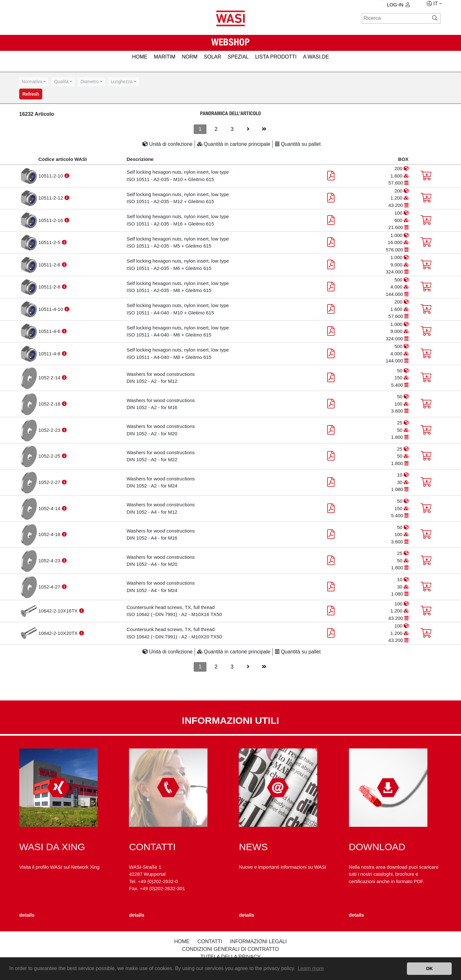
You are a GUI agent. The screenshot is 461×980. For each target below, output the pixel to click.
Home (182, 941)
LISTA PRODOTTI (276, 57)
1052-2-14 (50, 378)
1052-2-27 (50, 482)
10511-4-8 (50, 354)
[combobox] (34, 82)
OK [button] (429, 968)
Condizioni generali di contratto (231, 949)
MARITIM (165, 57)
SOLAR (213, 57)
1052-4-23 (50, 561)
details (27, 915)
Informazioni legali (259, 941)
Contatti (210, 941)
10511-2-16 (51, 220)
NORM (190, 57)
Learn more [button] (311, 968)
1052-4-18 (50, 534)
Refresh (31, 94)
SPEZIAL (238, 57)
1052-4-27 (50, 587)
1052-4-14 (50, 508)
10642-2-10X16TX (59, 611)
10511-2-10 (51, 176)
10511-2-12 (51, 198)
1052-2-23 (50, 430)
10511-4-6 (50, 331)
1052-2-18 (50, 404)
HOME (140, 57)
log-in (398, 5)
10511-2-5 (50, 242)
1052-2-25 (50, 456)
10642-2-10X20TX (59, 633)
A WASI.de (316, 57)
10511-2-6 (50, 265)
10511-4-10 (51, 309)
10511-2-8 (50, 287)
